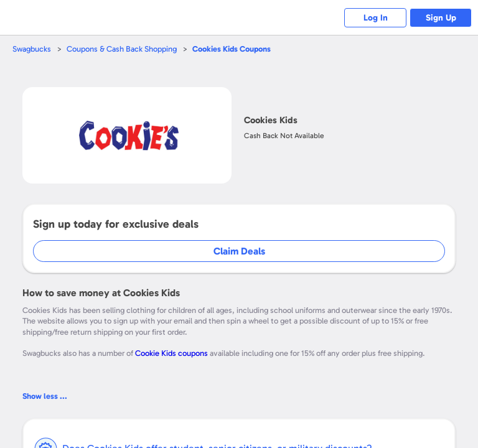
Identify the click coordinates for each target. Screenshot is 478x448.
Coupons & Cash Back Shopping (122, 49)
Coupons (232, 49)
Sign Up (441, 18)
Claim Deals (239, 251)
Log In (376, 18)
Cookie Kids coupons (171, 353)
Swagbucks (32, 49)
